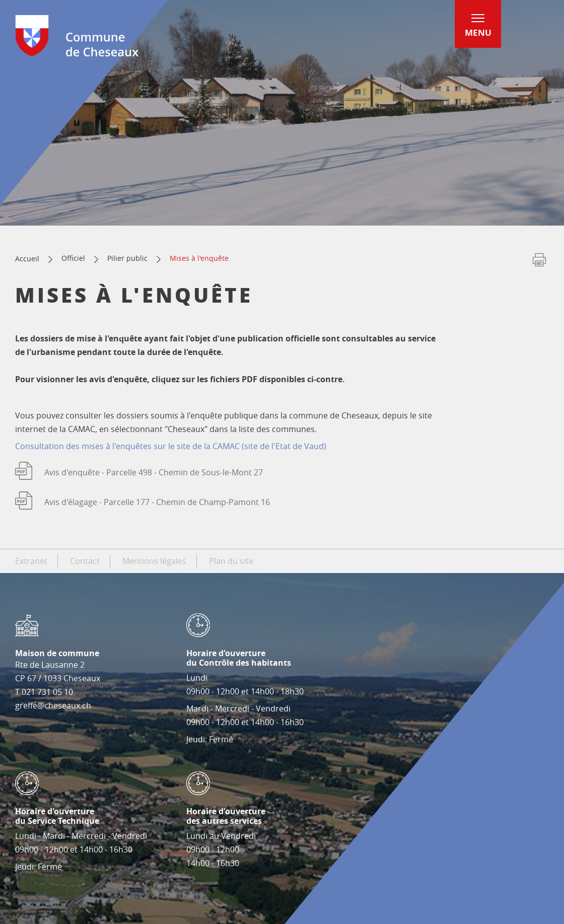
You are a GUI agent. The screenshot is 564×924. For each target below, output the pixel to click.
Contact (85, 561)
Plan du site (231, 561)
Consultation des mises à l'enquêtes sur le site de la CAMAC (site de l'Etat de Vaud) (171, 446)
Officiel (73, 258)
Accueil (27, 259)
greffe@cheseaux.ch (53, 705)
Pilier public (127, 258)
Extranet (31, 561)
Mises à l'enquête (199, 258)
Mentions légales (154, 561)
